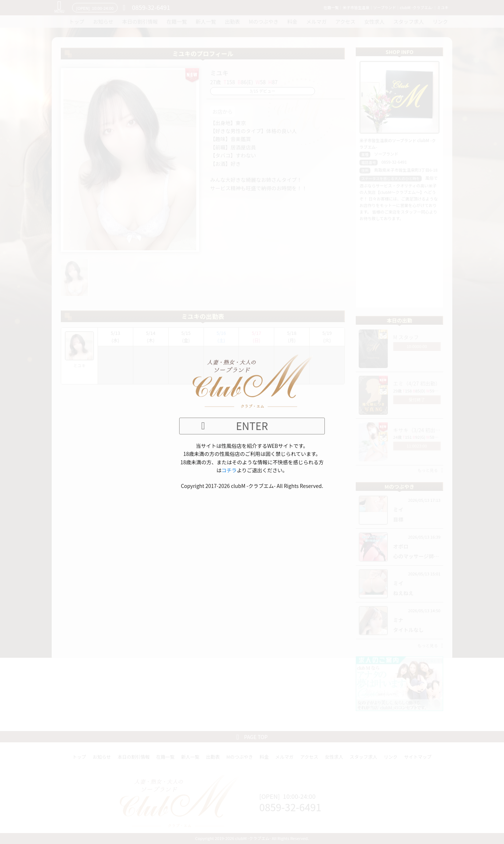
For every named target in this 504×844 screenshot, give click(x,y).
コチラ (229, 470)
